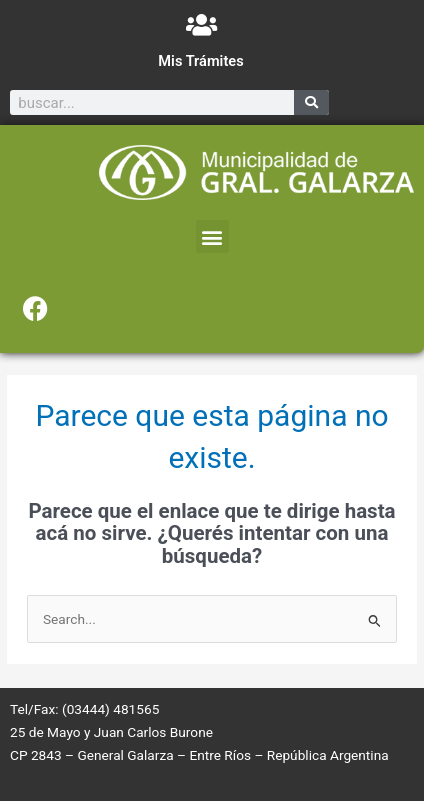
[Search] (311, 102)
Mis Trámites (200, 61)
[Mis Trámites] (201, 24)
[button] (212, 236)
